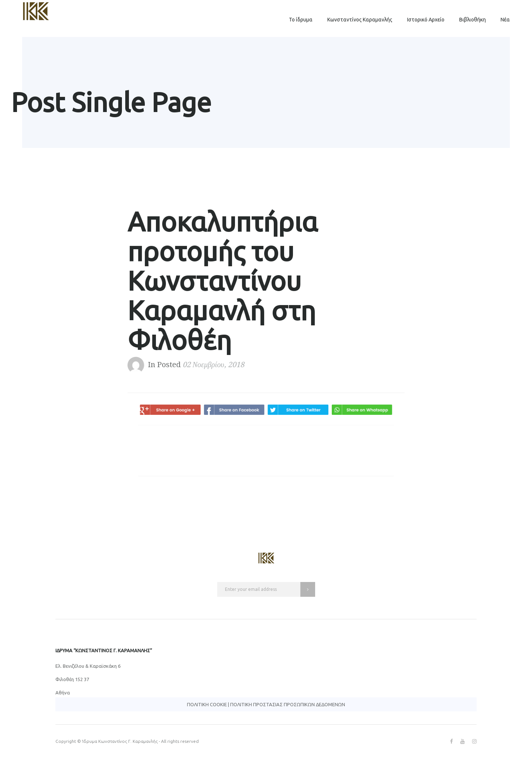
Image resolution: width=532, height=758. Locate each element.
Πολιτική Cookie (207, 704)
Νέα (505, 20)
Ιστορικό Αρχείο (426, 20)
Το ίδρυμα (301, 20)
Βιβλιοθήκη (473, 20)
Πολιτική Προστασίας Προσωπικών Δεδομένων (288, 704)
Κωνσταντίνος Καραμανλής (360, 20)
